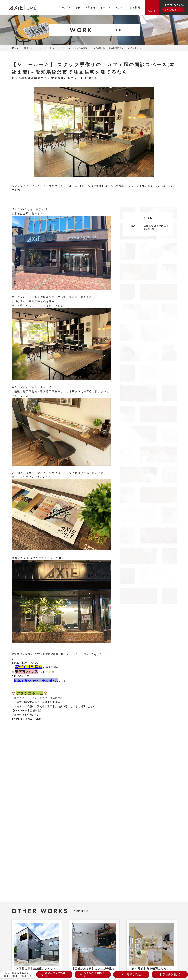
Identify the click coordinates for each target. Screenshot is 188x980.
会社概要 (135, 7)
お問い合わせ (173, 10)
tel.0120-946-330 (173, 5)
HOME (15, 48)
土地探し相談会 (133, 974)
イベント (105, 7)
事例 (78, 7)
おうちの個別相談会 (94, 974)
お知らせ (91, 7)
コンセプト (65, 7)
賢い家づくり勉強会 (55, 974)
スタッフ (120, 7)
